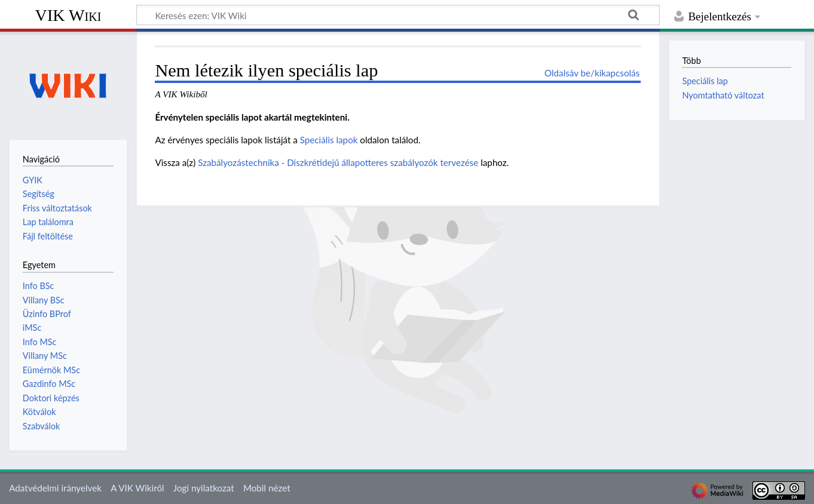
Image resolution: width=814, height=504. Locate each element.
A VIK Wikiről (137, 488)
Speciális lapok (329, 140)
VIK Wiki (68, 15)
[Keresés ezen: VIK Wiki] (398, 15)
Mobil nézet (267, 488)
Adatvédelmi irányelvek (55, 488)
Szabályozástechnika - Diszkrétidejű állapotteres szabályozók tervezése (338, 162)
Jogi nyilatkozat (204, 488)
